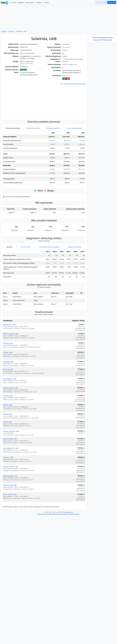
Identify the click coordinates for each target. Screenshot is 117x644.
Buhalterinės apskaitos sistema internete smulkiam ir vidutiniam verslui (58, 514)
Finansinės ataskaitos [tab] (13, 128)
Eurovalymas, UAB (9, 379)
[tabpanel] (44, 158)
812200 (22, 73)
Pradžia (4, 31)
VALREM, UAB (8, 343)
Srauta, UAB (7, 422)
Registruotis (112, 2)
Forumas (14, 2)
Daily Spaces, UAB (9, 325)
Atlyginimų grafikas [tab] (75, 247)
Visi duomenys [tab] (26, 247)
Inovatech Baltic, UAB (11, 467)
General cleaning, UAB (11, 431)
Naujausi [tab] (9, 247)
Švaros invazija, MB (10, 485)
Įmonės (21, 2)
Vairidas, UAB (8, 396)
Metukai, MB (8, 414)
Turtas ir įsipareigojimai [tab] (74, 128)
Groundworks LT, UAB (11, 448)
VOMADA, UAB (8, 362)
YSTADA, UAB (8, 352)
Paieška (46, 2)
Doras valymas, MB (10, 494)
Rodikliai (39, 2)
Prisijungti (103, 2)
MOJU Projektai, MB (10, 476)
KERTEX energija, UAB (11, 334)
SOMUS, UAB (8, 405)
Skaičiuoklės (29, 2)
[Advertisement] (44, 112)
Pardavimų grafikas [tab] (53, 128)
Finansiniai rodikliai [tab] (33, 128)
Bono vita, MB (8, 369)
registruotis (108, 40)
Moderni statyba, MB (10, 388)
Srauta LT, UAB (8, 457)
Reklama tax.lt (69, 512)
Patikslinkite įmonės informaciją (73, 84)
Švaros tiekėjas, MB (10, 439)
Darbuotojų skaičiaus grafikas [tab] (49, 247)
